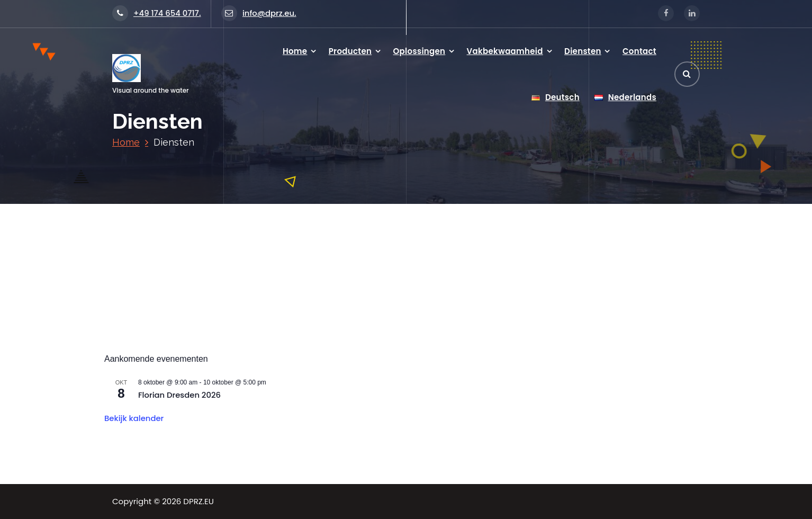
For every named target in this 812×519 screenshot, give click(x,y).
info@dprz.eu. (259, 13)
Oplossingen (419, 51)
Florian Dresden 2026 (179, 395)
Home (295, 51)
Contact (639, 51)
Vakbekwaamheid (505, 51)
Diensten (583, 51)
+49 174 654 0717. (156, 13)
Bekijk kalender (134, 418)
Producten (350, 51)
